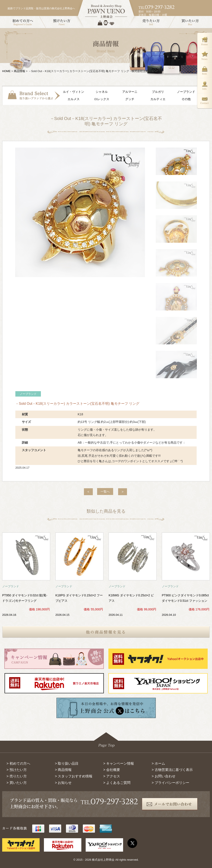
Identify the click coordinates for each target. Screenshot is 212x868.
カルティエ (158, 99)
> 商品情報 (63, 770)
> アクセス (112, 776)
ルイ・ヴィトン (74, 92)
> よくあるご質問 (117, 783)
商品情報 (19, 71)
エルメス (74, 99)
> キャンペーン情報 (119, 763)
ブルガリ (158, 92)
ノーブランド (186, 92)
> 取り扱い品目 (67, 763)
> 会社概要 (112, 770)
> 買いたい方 (17, 783)
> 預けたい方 (17, 770)
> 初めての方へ (18, 763)
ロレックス (102, 99)
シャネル (102, 92)
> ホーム (158, 763)
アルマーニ (130, 92)
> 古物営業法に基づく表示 (172, 770)
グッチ (130, 99)
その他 (186, 99)
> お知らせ (63, 783)
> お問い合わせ (164, 776)
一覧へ (105, 491)
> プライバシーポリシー (170, 783)
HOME (6, 71)
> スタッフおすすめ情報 (74, 776)
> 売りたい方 (17, 776)
